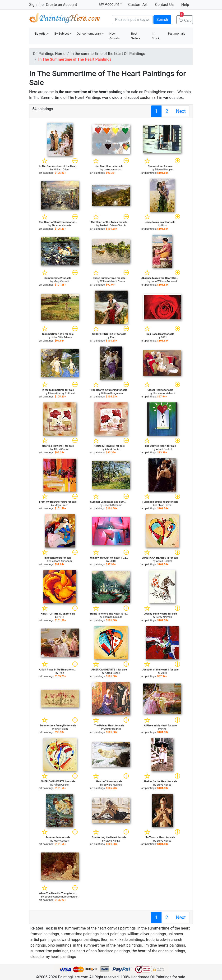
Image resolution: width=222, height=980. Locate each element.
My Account (110, 4)
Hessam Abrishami (164, 393)
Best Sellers (136, 36)
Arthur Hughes (113, 729)
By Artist (41, 34)
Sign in (35, 5)
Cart (185, 19)
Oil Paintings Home (49, 54)
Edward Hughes (113, 785)
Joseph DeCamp (113, 505)
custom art (149, 98)
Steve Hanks (164, 785)
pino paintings (60, 945)
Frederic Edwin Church (113, 226)
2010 (113, 561)
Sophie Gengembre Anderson (62, 897)
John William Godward (164, 281)
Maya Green (61, 505)
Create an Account (61, 5)
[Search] (132, 20)
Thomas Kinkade (61, 226)
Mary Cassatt (62, 281)
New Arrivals (115, 36)
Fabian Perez (164, 505)
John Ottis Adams (61, 337)
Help (185, 5)
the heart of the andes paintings (158, 951)
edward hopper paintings (78, 940)
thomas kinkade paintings (123, 940)
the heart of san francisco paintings (100, 951)
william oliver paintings (147, 934)
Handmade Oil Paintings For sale (65, 19)
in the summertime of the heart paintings (107, 945)
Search (162, 20)
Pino (164, 226)
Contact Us (164, 5)
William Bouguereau (113, 393)
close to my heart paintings (53, 957)
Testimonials (176, 34)
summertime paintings (80, 934)
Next (181, 111)
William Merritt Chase (113, 281)
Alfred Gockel (61, 449)
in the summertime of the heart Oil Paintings (108, 54)
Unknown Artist (113, 170)
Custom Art (138, 5)
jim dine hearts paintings (164, 945)
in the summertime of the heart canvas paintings (95, 928)
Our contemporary (89, 34)
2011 (164, 337)
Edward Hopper (164, 170)
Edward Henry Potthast (61, 393)
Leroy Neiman (164, 617)
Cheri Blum (61, 729)
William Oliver (62, 170)
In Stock (156, 36)
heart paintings (113, 934)
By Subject (62, 34)
